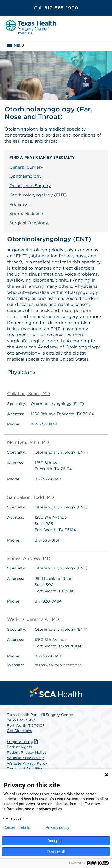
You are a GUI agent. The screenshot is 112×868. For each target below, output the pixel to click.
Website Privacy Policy (27, 763)
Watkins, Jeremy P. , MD (33, 619)
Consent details (17, 827)
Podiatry (18, 204)
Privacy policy (57, 827)
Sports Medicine (26, 214)
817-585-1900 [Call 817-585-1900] (56, 8)
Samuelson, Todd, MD (31, 497)
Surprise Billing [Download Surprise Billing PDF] (23, 742)
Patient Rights (19, 747)
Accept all (56, 841)
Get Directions (19, 731)
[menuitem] (56, 692)
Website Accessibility (25, 758)
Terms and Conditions (26, 769)
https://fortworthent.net (58, 665)
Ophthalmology (26, 176)
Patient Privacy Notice (27, 753)
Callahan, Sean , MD (29, 394)
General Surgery (26, 167)
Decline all (56, 852)
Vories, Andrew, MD (29, 558)
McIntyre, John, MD (28, 442)
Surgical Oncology (29, 223)
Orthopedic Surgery (30, 186)
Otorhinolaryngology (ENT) (38, 195)
